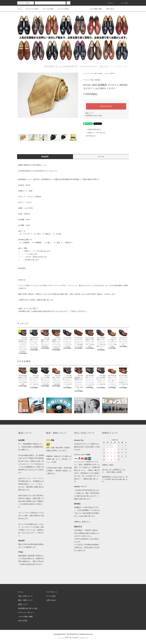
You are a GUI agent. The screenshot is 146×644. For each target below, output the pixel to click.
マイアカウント (52, 592)
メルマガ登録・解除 (94, 9)
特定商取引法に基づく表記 (94, 116)
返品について (90, 113)
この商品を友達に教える (92, 129)
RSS (20, 621)
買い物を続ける (89, 136)
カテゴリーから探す (31, 9)
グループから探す (47, 9)
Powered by (73, 638)
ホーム (20, 9)
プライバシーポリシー (26, 612)
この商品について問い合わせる (94, 133)
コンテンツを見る (62, 9)
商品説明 (45, 157)
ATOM (25, 621)
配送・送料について (25, 600)
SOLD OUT (106, 106)
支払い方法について (25, 596)
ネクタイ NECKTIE (110, 73)
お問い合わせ (109, 9)
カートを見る (51, 596)
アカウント (110, 3)
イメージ (101, 157)
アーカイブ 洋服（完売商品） (96, 73)
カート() (123, 3)
